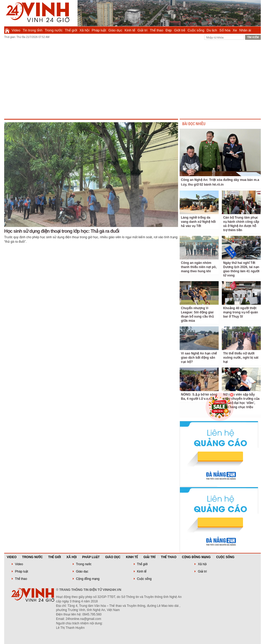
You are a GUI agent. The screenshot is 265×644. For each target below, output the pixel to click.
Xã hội (85, 30)
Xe (235, 30)
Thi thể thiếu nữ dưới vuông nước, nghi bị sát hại (241, 358)
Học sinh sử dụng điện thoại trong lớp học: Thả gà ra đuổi (62, 231)
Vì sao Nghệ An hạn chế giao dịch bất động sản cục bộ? (199, 358)
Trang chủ (7, 30)
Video (16, 30)
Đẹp (169, 30)
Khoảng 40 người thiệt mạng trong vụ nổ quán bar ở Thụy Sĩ (241, 312)
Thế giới (71, 30)
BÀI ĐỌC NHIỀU (194, 124)
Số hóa (225, 30)
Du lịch (212, 30)
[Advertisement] (132, 80)
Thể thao (156, 30)
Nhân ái (245, 30)
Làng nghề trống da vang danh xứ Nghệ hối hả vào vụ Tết (198, 222)
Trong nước (54, 30)
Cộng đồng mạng (196, 557)
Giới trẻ (180, 30)
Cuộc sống (196, 30)
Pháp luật (99, 30)
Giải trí (142, 30)
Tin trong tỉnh (33, 30)
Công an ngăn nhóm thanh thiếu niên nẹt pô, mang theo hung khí (199, 267)
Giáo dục (115, 30)
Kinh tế (130, 30)
